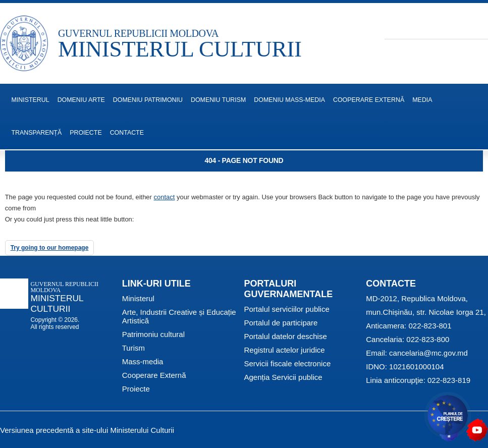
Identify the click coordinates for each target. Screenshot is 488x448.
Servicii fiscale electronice (288, 363)
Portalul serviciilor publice (287, 309)
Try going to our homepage (50, 248)
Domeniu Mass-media (289, 100)
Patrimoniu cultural (153, 334)
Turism (133, 348)
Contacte (127, 133)
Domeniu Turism (218, 100)
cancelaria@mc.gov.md (428, 353)
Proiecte (86, 133)
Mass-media (143, 361)
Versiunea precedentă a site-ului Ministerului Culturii (87, 430)
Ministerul (138, 298)
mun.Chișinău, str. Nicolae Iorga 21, (426, 312)
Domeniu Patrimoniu (148, 100)
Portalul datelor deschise (286, 336)
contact (165, 197)
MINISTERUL (31, 100)
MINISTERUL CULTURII (180, 49)
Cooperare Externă (369, 100)
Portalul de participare (281, 323)
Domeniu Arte (81, 100)
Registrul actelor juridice (285, 350)
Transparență (37, 133)
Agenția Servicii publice (283, 377)
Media (422, 100)
